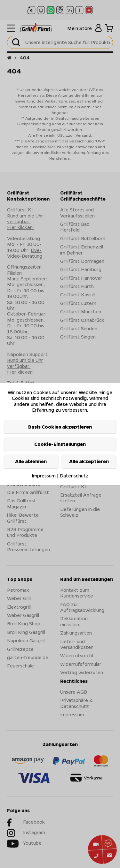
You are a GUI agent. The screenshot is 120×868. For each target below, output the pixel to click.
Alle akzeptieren (89, 461)
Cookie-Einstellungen (60, 444)
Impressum (44, 476)
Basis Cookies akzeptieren (60, 427)
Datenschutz (74, 476)
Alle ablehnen (31, 461)
